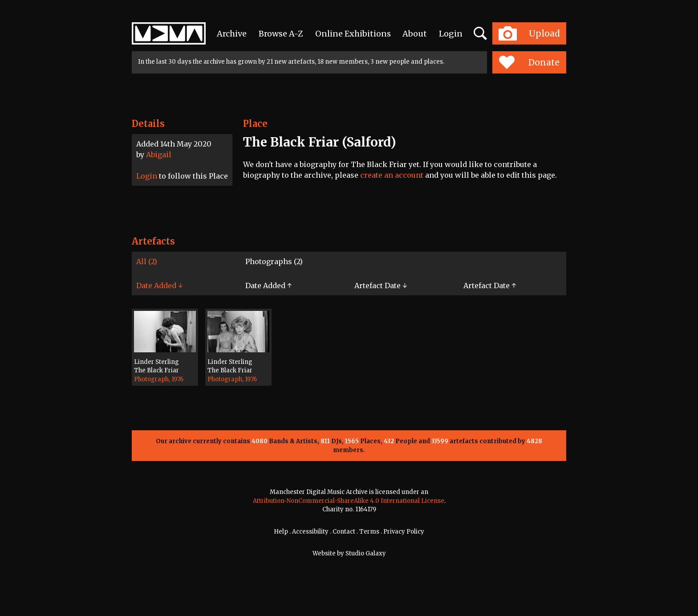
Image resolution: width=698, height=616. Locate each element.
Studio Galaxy (366, 553)
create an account (392, 175)
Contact (344, 532)
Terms (369, 532)
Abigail (159, 155)
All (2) (147, 261)
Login (451, 34)
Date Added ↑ (268, 286)
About (415, 34)
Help (281, 532)
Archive (232, 34)
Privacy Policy (404, 532)
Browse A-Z (281, 34)
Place (255, 124)
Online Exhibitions (353, 34)
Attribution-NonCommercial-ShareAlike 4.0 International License (349, 501)
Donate (529, 62)
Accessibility (310, 532)
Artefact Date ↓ (381, 286)
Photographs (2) (274, 261)
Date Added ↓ (159, 286)
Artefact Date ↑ (490, 286)
